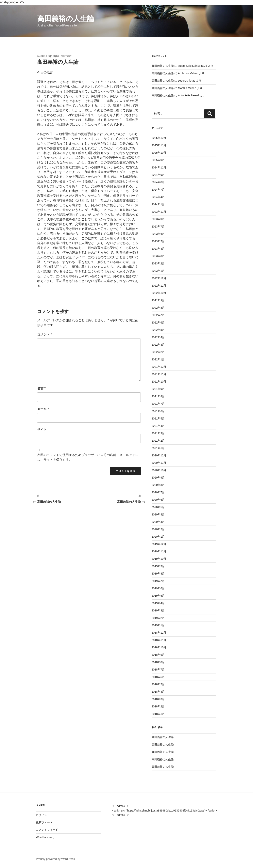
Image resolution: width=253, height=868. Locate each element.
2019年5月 (158, 596)
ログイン (42, 815)
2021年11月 (159, 374)
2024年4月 (158, 197)
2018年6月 (158, 677)
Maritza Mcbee (187, 88)
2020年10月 (159, 470)
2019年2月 (158, 618)
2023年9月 (158, 219)
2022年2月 (158, 352)
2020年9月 (158, 478)
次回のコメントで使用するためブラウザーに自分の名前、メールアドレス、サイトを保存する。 (88, 457)
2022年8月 (158, 308)
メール (43, 409)
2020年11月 (159, 463)
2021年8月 (158, 396)
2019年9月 (158, 566)
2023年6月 (158, 234)
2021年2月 (158, 441)
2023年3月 (158, 256)
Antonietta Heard (188, 95)
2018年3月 (158, 699)
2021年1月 (158, 448)
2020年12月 (159, 455)
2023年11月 (159, 212)
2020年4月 (158, 514)
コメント (45, 334)
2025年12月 (159, 138)
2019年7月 (158, 581)
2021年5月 (158, 418)
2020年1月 (158, 537)
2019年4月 (158, 603)
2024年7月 (158, 190)
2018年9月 (158, 655)
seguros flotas (186, 81)
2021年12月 (159, 367)
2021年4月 (158, 426)
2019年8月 (158, 574)
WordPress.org (45, 837)
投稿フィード (44, 822)
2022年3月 (158, 345)
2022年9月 (158, 300)
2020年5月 (158, 507)
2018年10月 (159, 647)
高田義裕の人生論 (66, 19)
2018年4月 (158, 692)
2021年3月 (158, 433)
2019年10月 (159, 559)
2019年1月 (158, 625)
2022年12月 (159, 278)
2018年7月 (158, 670)
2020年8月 (158, 485)
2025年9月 (158, 160)
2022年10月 (159, 293)
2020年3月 (158, 522)
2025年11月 (159, 145)
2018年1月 (158, 714)
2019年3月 (158, 610)
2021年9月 (158, 389)
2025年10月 (159, 153)
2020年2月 (158, 529)
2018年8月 (158, 662)
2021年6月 (158, 411)
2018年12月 (159, 633)
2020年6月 (158, 500)
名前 (41, 388)
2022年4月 (158, 337)
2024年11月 (159, 167)
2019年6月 (158, 588)
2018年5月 (158, 684)
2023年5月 (158, 241)
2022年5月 (158, 330)
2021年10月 (159, 382)
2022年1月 (158, 359)
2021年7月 (158, 404)
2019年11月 (159, 551)
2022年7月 (158, 315)
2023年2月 (158, 263)
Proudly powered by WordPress (55, 859)
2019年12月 (159, 544)
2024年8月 (158, 182)
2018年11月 (159, 640)
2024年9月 (158, 175)
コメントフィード (47, 830)
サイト (42, 430)
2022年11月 (159, 286)
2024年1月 (158, 204)
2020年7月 (158, 492)
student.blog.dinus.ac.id (192, 66)
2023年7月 (158, 227)
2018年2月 (158, 706)
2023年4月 (158, 249)
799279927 (66, 56)
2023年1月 (158, 271)
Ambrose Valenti (188, 73)
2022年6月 (158, 323)
